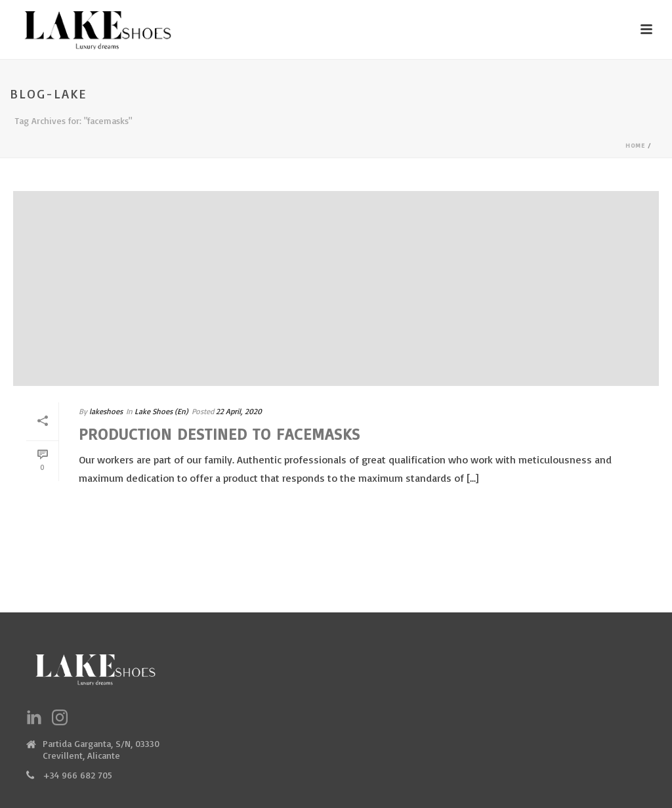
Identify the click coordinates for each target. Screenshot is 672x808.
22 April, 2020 (239, 411)
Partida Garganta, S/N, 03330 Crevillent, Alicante (101, 749)
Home (635, 145)
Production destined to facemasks (220, 434)
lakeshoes (106, 411)
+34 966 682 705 (77, 775)
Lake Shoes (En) (161, 411)
